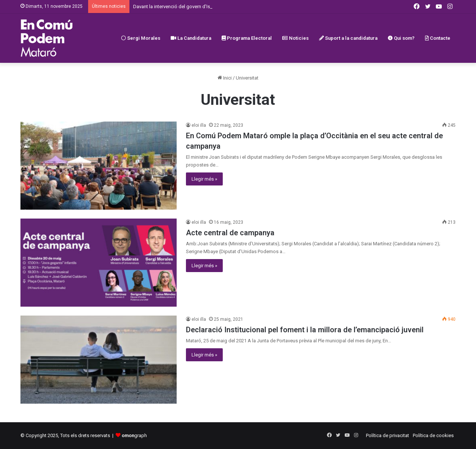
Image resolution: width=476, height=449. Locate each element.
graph (134, 435)
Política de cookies (433, 435)
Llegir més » (204, 179)
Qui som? (401, 38)
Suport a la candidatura (348, 38)
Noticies (295, 38)
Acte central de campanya (230, 233)
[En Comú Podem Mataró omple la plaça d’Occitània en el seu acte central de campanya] (99, 166)
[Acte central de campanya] (99, 263)
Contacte (438, 38)
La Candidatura (191, 38)
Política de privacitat (387, 435)
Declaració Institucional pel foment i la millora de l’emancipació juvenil (305, 330)
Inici (225, 78)
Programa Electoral (247, 38)
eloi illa (199, 125)
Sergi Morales (141, 38)
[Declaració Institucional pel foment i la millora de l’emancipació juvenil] (99, 360)
